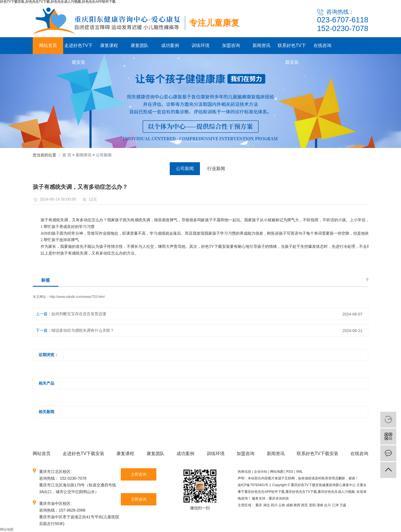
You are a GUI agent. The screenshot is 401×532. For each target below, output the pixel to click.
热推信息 (244, 472)
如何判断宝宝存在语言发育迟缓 (79, 314)
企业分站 (261, 472)
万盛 (343, 505)
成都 (289, 505)
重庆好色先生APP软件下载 (265, 492)
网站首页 (48, 45)
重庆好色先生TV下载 (301, 492)
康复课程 (109, 45)
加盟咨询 (231, 45)
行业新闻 (216, 169)
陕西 (297, 505)
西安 (305, 505)
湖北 (266, 505)
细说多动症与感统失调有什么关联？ (83, 330)
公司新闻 (104, 155)
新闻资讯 (261, 45)
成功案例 (170, 45)
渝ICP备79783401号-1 (254, 485)
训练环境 (200, 45)
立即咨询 (139, 474)
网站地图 (277, 472)
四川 (274, 505)
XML (299, 472)
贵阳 (312, 505)
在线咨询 (322, 45)
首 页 (67, 155)
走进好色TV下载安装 (78, 49)
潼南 (320, 505)
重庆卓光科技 (279, 498)
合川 (327, 505)
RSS (290, 472)
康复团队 (140, 45)
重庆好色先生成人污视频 (336, 492)
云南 (282, 505)
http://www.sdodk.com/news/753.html (77, 297)
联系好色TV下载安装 (292, 49)
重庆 (259, 505)
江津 (335, 505)
